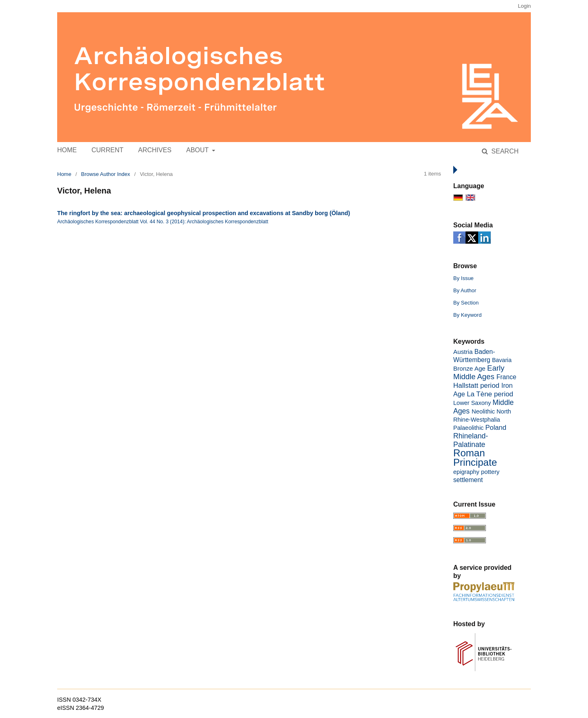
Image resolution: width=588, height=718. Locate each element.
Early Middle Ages (479, 372)
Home (67, 150)
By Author (465, 290)
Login (524, 6)
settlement (468, 480)
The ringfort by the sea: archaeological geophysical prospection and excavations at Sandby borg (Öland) (204, 213)
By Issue (463, 278)
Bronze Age (469, 368)
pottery (490, 472)
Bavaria (502, 360)
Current (107, 150)
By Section (466, 303)
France (507, 377)
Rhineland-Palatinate (471, 440)
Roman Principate (475, 458)
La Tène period (490, 394)
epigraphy (466, 472)
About (198, 150)
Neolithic (483, 411)
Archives (155, 150)
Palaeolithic (468, 428)
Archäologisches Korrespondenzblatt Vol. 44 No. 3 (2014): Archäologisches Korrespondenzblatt (163, 222)
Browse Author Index (106, 174)
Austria (463, 352)
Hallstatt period (476, 386)
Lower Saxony (472, 403)
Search (504, 151)
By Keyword (467, 315)
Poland (496, 428)
